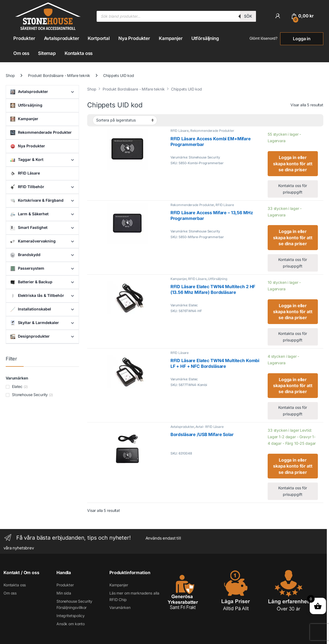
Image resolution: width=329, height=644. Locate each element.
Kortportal (99, 38)
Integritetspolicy (71, 616)
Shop (10, 75)
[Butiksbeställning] (125, 120)
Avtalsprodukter (62, 38)
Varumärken (120, 607)
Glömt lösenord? (263, 38)
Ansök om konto (71, 624)
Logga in (302, 39)
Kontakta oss (79, 53)
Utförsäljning (205, 38)
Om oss (21, 53)
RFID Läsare (180, 131)
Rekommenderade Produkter (212, 131)
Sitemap (47, 53)
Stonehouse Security (30, 395)
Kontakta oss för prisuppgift (293, 189)
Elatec (17, 386)
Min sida (64, 593)
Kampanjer (171, 38)
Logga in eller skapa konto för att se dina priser (293, 164)
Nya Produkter (134, 38)
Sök (248, 16)
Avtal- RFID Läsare (209, 427)
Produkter (24, 38)
